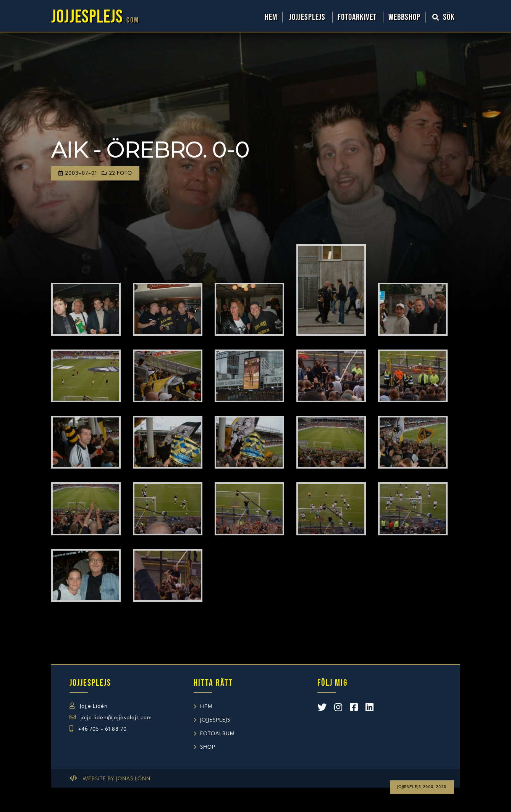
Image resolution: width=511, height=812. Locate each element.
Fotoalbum (217, 734)
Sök (444, 17)
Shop (208, 747)
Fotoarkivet (358, 17)
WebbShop (404, 17)
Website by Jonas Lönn (116, 779)
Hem (271, 17)
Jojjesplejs (308, 17)
